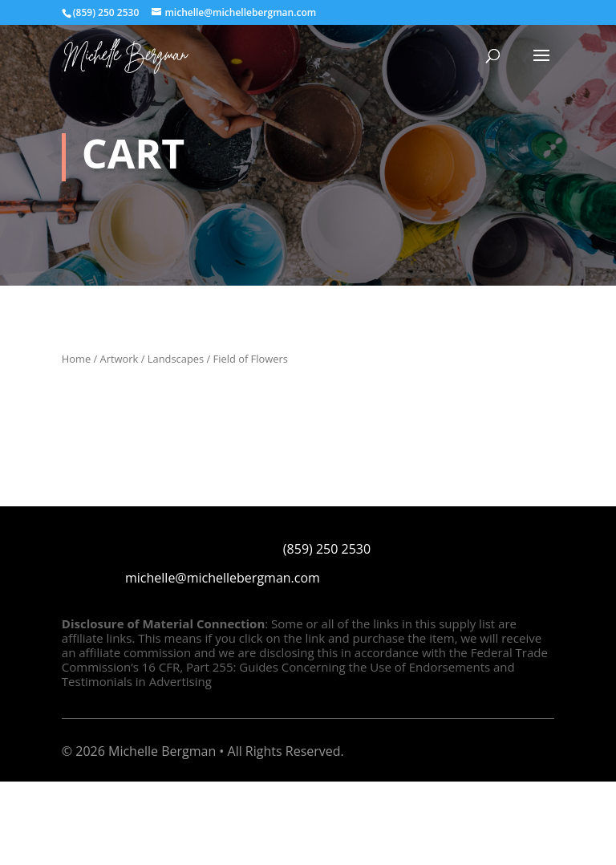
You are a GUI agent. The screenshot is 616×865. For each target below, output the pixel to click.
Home (76, 359)
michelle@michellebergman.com (223, 578)
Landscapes (176, 359)
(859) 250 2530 (327, 549)
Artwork (120, 359)
